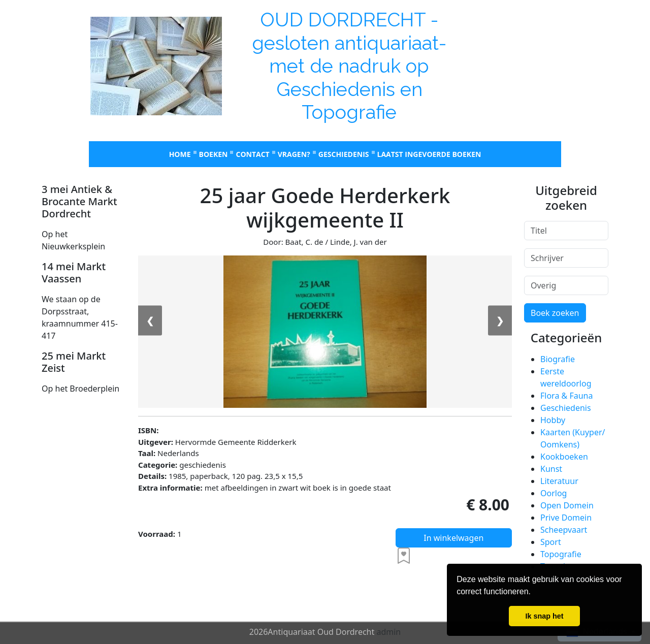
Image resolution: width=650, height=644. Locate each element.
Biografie (558, 359)
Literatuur (559, 481)
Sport (551, 542)
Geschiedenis (344, 154)
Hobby (553, 420)
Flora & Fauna (566, 396)
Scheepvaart (564, 530)
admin (388, 632)
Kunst (551, 469)
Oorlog (554, 493)
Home (180, 154)
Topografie (561, 554)
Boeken (214, 154)
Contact (252, 154)
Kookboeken (564, 457)
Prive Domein (566, 518)
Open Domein (567, 505)
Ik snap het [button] (544, 616)
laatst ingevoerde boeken (429, 154)
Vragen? (294, 154)
